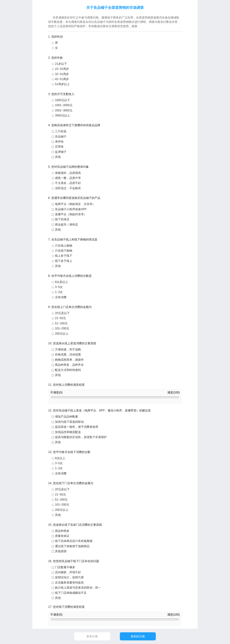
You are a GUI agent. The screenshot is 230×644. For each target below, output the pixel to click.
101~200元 (62, 328)
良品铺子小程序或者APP (71, 209)
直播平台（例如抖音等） (71, 214)
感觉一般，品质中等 (68, 178)
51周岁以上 (62, 84)
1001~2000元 (64, 105)
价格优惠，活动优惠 (68, 354)
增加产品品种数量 (66, 417)
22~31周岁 (62, 69)
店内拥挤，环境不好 (68, 572)
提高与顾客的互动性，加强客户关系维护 (81, 437)
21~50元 (60, 318)
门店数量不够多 (65, 567)
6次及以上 (62, 282)
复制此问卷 (138, 636)
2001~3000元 (64, 110)
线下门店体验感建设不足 (71, 593)
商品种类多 (62, 531)
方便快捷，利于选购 (68, 349)
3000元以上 (63, 115)
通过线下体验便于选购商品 (72, 546)
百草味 (59, 147)
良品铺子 (61, 137)
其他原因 (61, 551)
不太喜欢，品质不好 (68, 183)
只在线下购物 (64, 251)
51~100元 (61, 323)
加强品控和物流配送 (68, 432)
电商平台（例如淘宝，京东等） (75, 204)
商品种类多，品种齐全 (69, 365)
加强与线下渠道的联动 (69, 422)
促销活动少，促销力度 (69, 577)
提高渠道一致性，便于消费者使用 (77, 427)
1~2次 (59, 292)
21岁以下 (61, 64)
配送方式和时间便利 (68, 370)
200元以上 (62, 334)
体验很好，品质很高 (68, 173)
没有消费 (61, 297)
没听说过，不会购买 (68, 188)
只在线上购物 (64, 246)
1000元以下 (63, 100)
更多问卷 (92, 636)
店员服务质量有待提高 (69, 583)
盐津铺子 (61, 152)
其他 (58, 157)
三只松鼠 (61, 131)
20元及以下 (62, 313)
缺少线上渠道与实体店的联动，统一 (78, 588)
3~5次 (59, 287)
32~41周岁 (62, 74)
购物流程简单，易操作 (69, 360)
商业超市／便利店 (66, 225)
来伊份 (59, 142)
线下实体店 (62, 219)
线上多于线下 (64, 256)
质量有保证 (62, 536)
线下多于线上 (64, 261)
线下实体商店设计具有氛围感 (74, 541)
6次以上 (60, 458)
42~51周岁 (62, 79)
